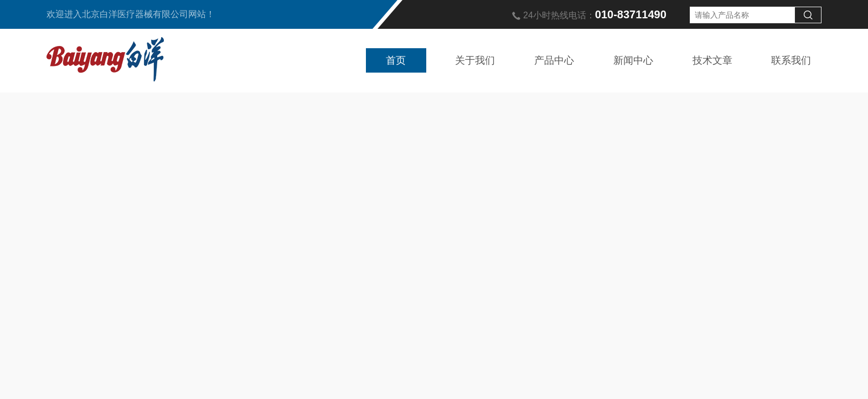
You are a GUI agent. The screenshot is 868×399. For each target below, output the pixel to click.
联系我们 (791, 60)
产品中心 (554, 60)
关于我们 (475, 60)
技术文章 (712, 60)
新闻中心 (633, 60)
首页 (396, 60)
